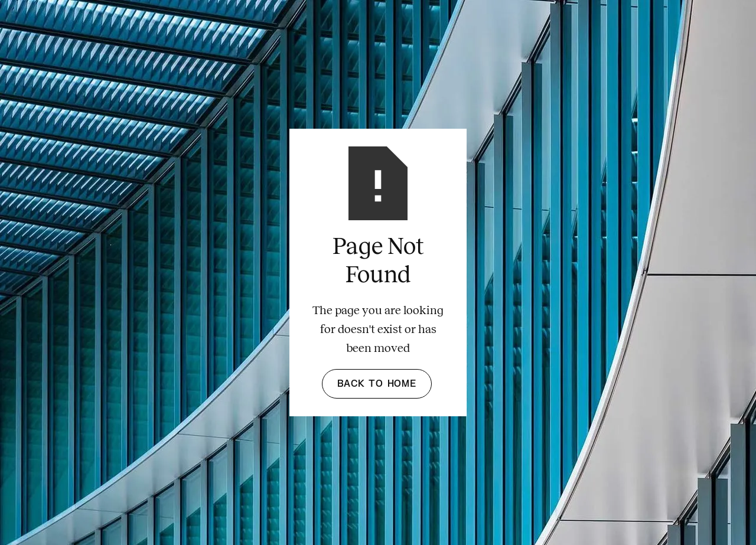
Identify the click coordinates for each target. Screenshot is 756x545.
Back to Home (377, 384)
